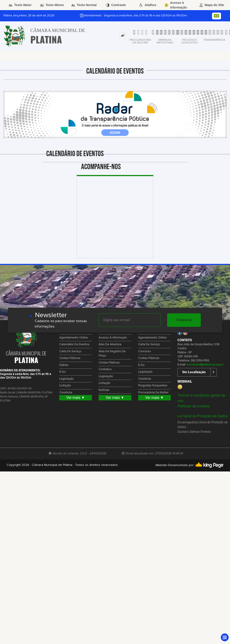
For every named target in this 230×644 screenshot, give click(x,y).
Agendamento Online (74, 338)
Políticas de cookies (193, 406)
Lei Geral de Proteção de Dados (202, 416)
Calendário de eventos (74, 344)
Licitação (65, 386)
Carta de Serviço (70, 351)
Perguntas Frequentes (153, 386)
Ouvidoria (66, 393)
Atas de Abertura (110, 344)
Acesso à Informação (113, 338)
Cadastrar (184, 320)
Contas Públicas (70, 358)
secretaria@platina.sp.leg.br (205, 365)
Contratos (105, 369)
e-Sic (63, 372)
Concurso (145, 351)
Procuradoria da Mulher (153, 393)
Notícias (104, 390)
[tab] (123, 35)
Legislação (66, 379)
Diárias (64, 365)
